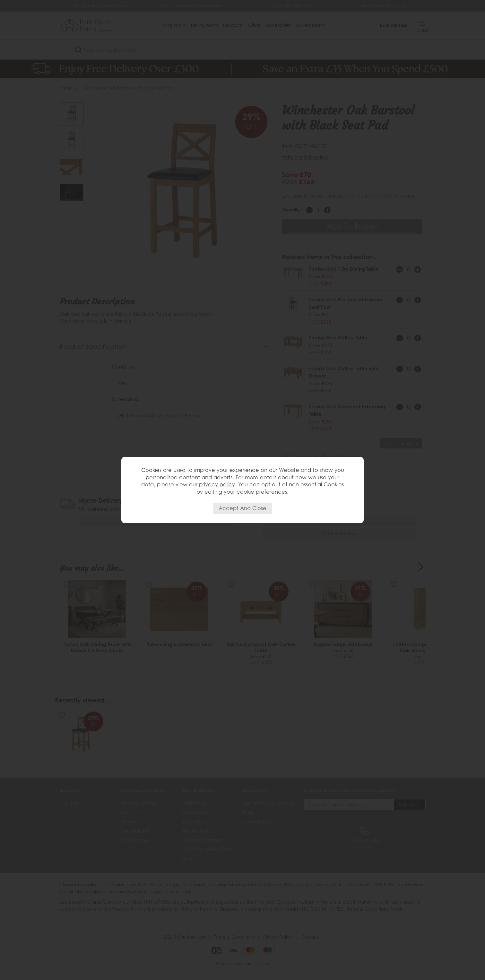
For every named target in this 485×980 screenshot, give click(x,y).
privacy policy (217, 484)
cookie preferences (262, 492)
